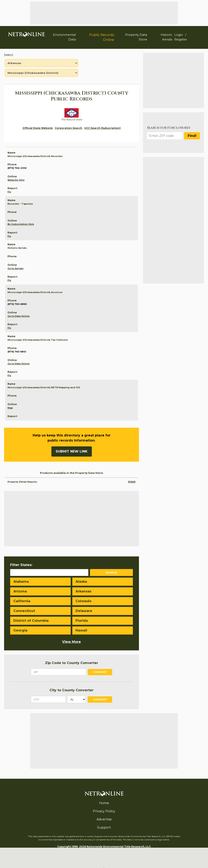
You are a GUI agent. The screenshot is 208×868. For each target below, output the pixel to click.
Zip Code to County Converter (72, 663)
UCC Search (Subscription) (102, 128)
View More (71, 642)
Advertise (104, 819)
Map (10, 408)
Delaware (84, 611)
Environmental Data (64, 37)
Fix (9, 192)
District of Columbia (31, 621)
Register (181, 39)
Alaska (81, 582)
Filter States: (21, 565)
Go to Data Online (19, 316)
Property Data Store (136, 37)
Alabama (21, 582)
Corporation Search (69, 128)
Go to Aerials (16, 268)
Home (104, 803)
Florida (82, 621)
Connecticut (24, 611)
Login (179, 35)
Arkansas (83, 591)
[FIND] (132, 482)
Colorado (83, 601)
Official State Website (38, 128)
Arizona (20, 591)
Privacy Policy (104, 811)
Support (104, 827)
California (22, 601)
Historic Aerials (166, 37)
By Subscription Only (21, 224)
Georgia (20, 630)
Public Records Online (102, 37)
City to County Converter (71, 690)
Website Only (16, 180)
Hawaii (81, 630)
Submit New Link (72, 451)
